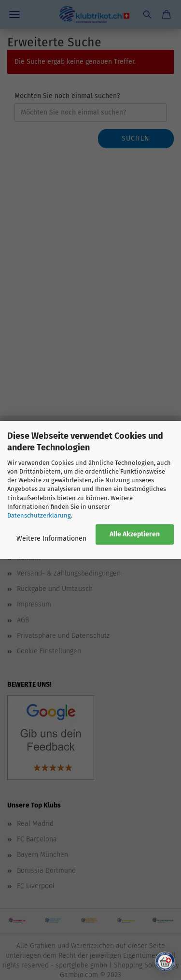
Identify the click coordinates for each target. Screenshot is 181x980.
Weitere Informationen (51, 539)
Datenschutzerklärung (39, 515)
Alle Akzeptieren (135, 534)
